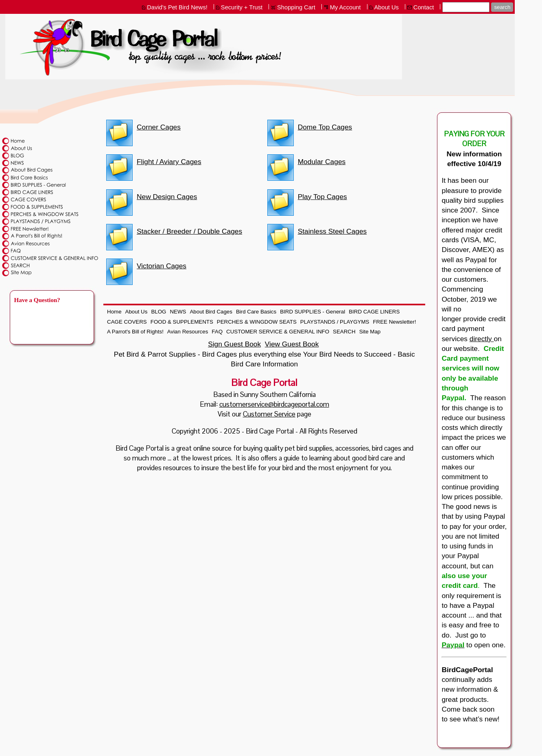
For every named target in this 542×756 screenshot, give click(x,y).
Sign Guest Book (234, 344)
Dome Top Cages (325, 127)
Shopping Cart (296, 7)
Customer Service (269, 414)
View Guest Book (292, 344)
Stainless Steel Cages (332, 231)
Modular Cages (322, 162)
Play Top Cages (322, 197)
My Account (345, 7)
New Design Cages (167, 197)
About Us (387, 7)
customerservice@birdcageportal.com (274, 404)
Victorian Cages (162, 266)
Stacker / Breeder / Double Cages (189, 231)
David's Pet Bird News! (177, 7)
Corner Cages (159, 127)
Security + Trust (242, 7)
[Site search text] (466, 7)
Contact (424, 7)
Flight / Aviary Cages (169, 162)
